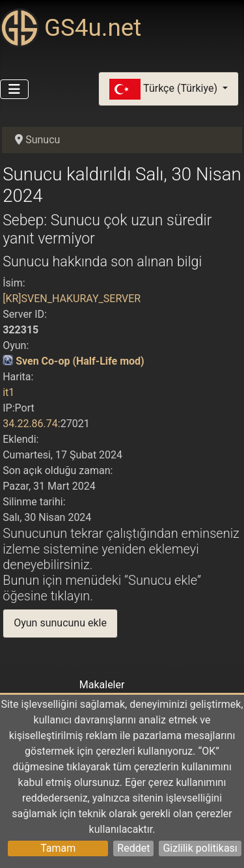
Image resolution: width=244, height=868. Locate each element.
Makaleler (102, 685)
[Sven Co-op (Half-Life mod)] (8, 361)
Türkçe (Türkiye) (165, 89)
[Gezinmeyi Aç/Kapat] (14, 89)
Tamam (58, 848)
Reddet (133, 848)
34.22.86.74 (30, 424)
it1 (8, 392)
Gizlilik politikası (200, 848)
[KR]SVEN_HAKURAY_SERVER (72, 299)
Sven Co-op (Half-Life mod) (80, 361)
